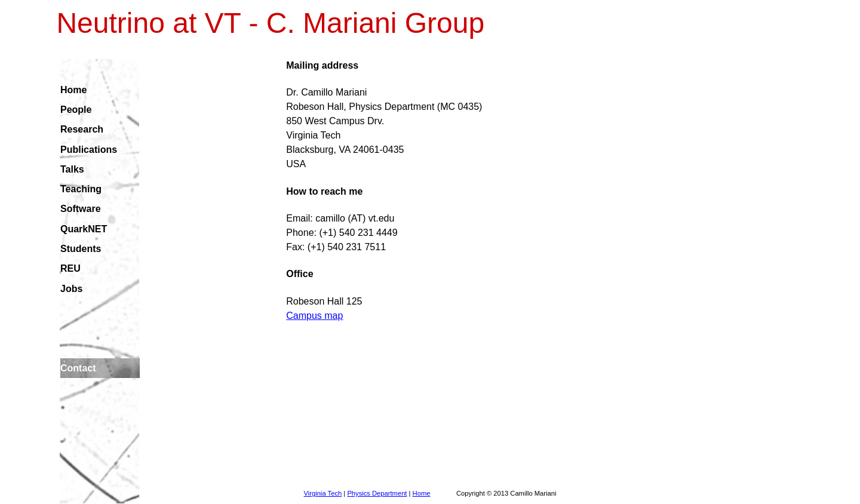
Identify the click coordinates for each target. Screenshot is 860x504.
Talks (72, 169)
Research (82, 129)
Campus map (314, 316)
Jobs (71, 289)
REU (70, 268)
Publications (89, 150)
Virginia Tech (323, 493)
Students (81, 249)
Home (73, 90)
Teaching (81, 189)
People (76, 110)
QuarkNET (84, 229)
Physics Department (377, 493)
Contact (78, 368)
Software (81, 209)
